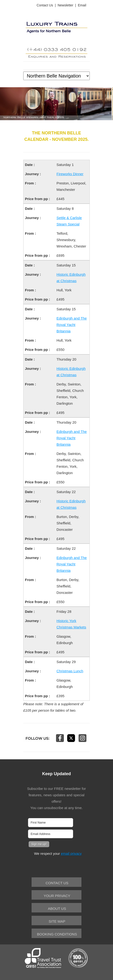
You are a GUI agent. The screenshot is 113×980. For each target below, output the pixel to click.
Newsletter (66, 5)
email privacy (71, 854)
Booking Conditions (57, 934)
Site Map (57, 921)
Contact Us (45, 5)
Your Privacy (57, 896)
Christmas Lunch (70, 671)
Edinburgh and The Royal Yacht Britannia (72, 325)
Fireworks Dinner (70, 174)
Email (82, 5)
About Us (57, 909)
